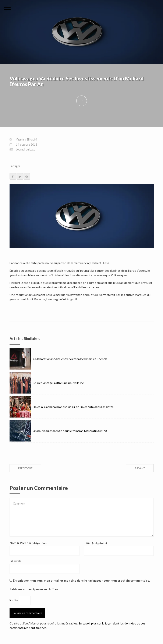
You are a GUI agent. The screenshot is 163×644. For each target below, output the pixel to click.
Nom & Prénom (28, 543)
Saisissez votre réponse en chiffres (34, 589)
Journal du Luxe (26, 149)
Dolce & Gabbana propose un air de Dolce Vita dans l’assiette (62, 407)
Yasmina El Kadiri (26, 139)
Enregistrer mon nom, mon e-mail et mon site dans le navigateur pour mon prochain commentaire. (81, 580)
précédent (25, 468)
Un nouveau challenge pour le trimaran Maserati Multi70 (58, 431)
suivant (140, 468)
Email (95, 543)
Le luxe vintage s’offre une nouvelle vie (47, 383)
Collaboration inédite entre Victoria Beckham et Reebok (58, 359)
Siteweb (15, 561)
